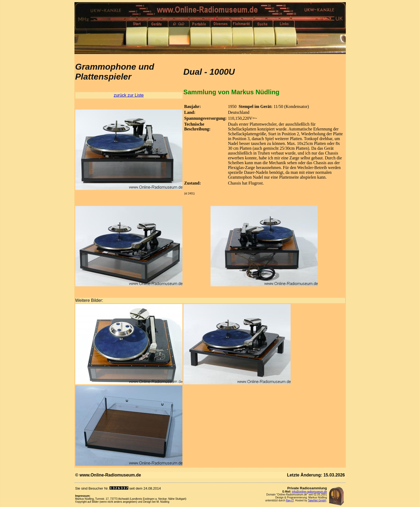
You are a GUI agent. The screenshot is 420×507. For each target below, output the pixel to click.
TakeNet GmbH (317, 500)
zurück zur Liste (129, 95)
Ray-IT (290, 500)
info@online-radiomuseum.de (310, 492)
